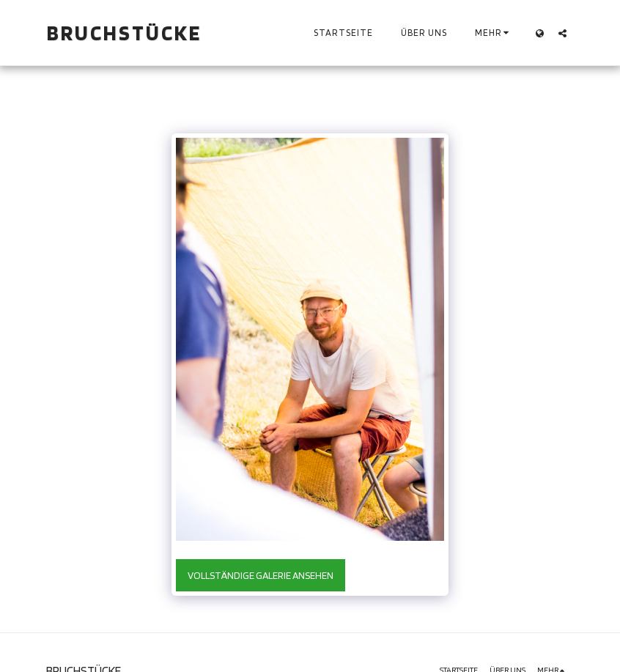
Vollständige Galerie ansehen (261, 575)
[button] (562, 33)
